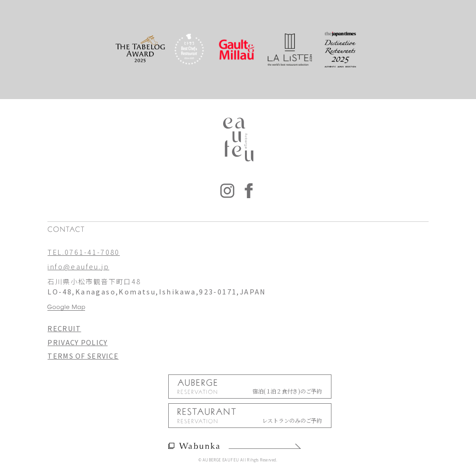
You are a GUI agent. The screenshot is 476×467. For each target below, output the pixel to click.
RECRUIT (64, 328)
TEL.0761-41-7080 (83, 252)
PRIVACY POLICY (77, 342)
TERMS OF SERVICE (83, 356)
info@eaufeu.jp (78, 266)
